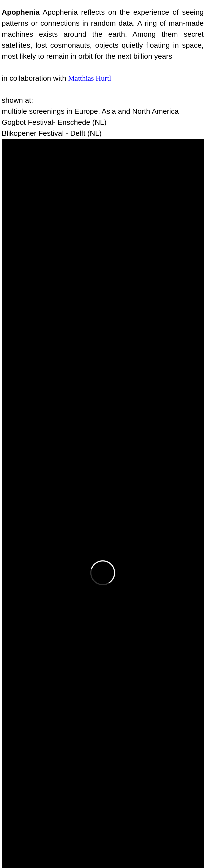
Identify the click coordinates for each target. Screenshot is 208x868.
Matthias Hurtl (90, 78)
